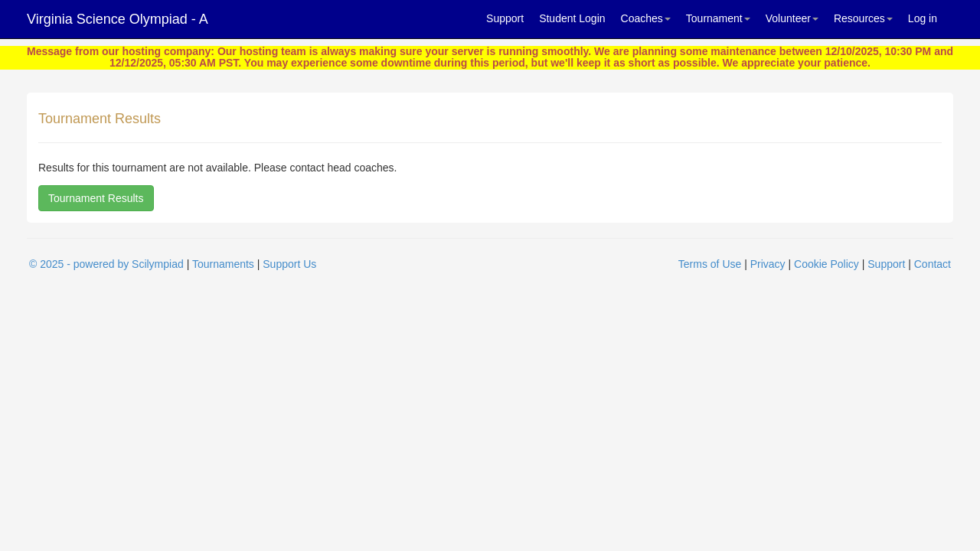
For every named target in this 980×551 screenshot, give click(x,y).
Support (505, 18)
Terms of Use (710, 264)
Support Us (289, 264)
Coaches (646, 18)
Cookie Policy (826, 264)
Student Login (572, 18)
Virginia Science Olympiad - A (118, 19)
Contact (933, 264)
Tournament (718, 18)
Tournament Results (96, 198)
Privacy (768, 264)
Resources (863, 18)
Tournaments (223, 264)
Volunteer (792, 18)
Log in (923, 18)
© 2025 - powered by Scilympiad (106, 264)
